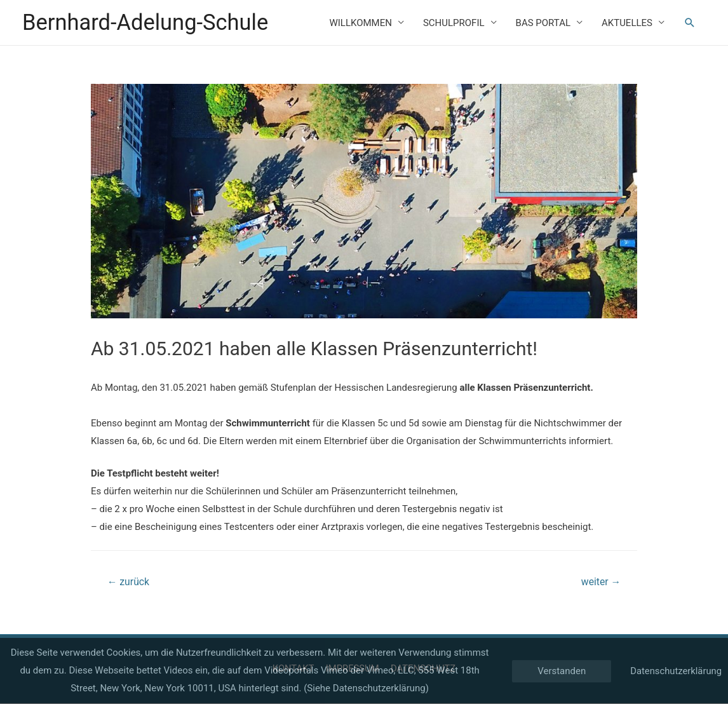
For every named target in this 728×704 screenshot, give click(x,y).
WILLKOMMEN (360, 23)
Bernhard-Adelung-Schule (147, 23)
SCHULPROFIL (454, 23)
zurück (129, 582)
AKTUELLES (627, 23)
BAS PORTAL (543, 23)
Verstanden (560, 671)
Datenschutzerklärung (675, 670)
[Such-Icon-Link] (690, 23)
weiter (601, 582)
